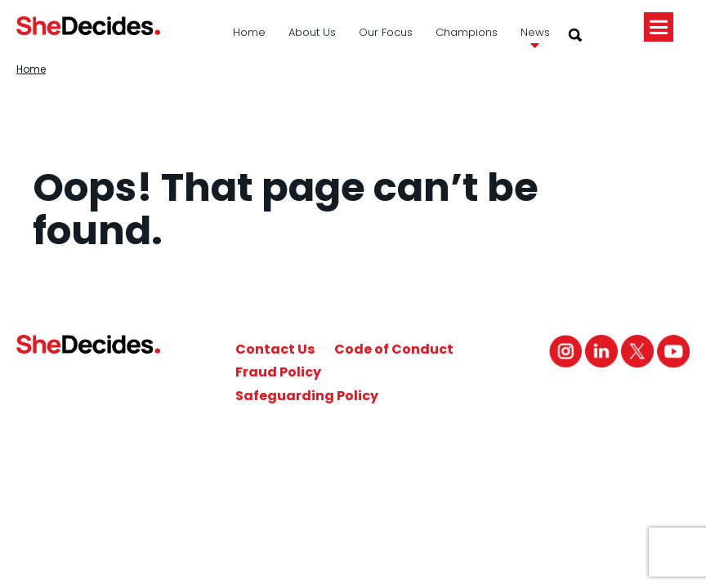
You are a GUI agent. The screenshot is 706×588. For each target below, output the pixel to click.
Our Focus (386, 32)
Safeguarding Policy (307, 396)
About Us (312, 32)
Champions (467, 32)
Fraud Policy (278, 372)
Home (249, 32)
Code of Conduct (394, 349)
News (535, 32)
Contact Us (275, 349)
